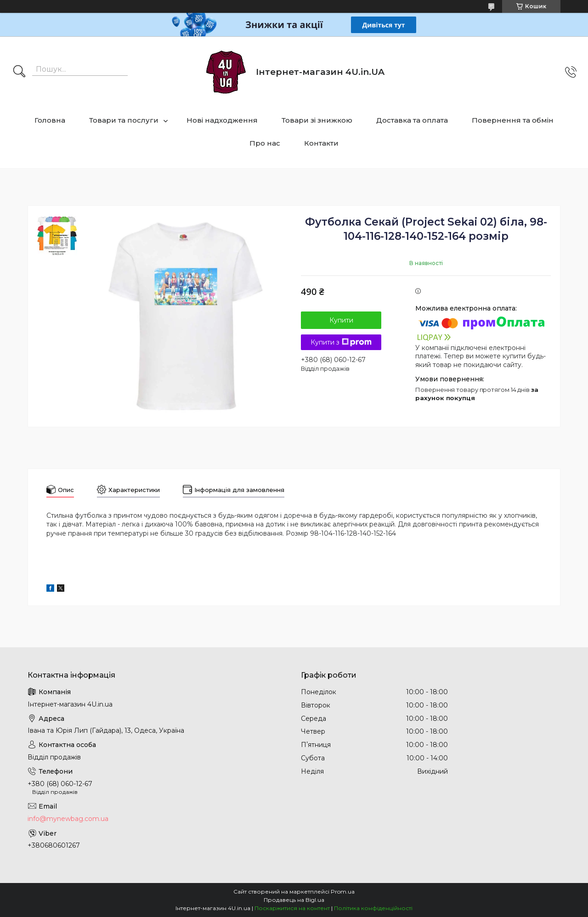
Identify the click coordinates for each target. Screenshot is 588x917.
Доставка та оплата (412, 120)
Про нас (265, 143)
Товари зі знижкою (317, 120)
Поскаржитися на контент (292, 908)
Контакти (321, 143)
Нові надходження (222, 120)
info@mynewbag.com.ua (68, 819)
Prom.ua (343, 892)
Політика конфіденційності (373, 908)
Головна (50, 120)
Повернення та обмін (513, 120)
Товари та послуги (124, 120)
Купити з (341, 342)
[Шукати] (19, 72)
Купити (341, 320)
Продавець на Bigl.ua (294, 900)
